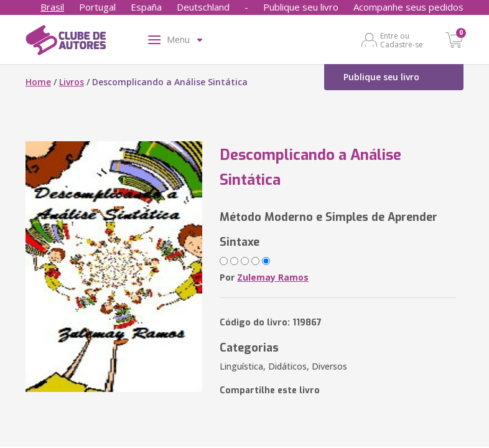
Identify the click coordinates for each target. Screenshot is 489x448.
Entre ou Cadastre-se (402, 40)
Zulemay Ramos (273, 277)
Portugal (97, 7)
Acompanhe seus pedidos (408, 7)
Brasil (52, 7)
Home (38, 82)
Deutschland (203, 7)
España (146, 7)
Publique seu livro (301, 7)
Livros (72, 82)
